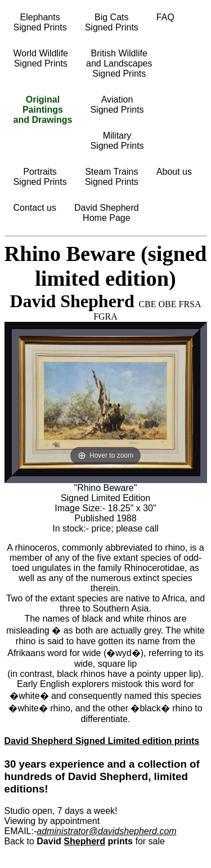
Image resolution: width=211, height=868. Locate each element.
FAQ (165, 17)
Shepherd (84, 841)
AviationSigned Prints (117, 105)
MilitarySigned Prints (117, 141)
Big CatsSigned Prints (112, 22)
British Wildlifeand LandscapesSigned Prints (119, 63)
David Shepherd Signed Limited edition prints (102, 741)
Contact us (35, 208)
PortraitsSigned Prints (40, 177)
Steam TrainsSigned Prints (112, 177)
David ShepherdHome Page (107, 213)
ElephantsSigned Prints (40, 22)
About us (174, 172)
